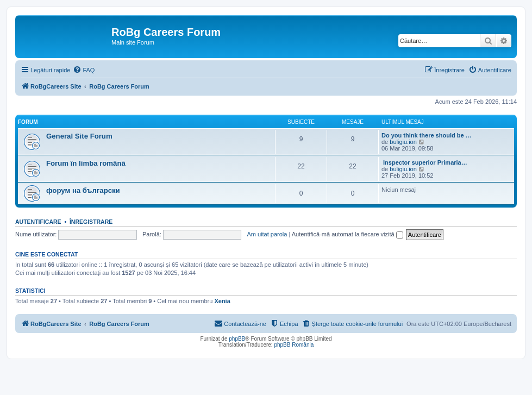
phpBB (237, 339)
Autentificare (38, 222)
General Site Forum (79, 136)
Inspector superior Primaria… (424, 162)
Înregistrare (91, 222)
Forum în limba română (86, 163)
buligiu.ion (403, 142)
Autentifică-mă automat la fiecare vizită (348, 234)
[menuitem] (84, 70)
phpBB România (294, 345)
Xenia (222, 301)
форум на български (83, 190)
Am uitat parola (267, 234)
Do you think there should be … (427, 135)
